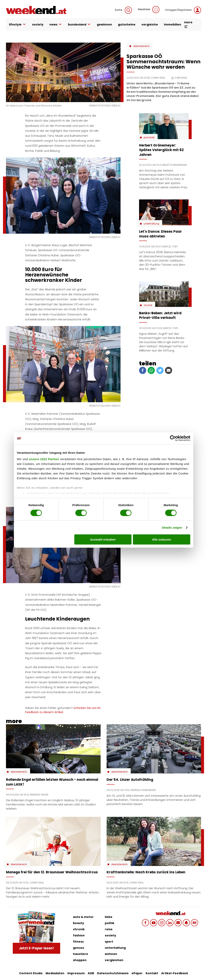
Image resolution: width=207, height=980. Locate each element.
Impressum (76, 973)
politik (110, 923)
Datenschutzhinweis (113, 973)
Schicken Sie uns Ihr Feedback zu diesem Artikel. (63, 710)
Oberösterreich (141, 46)
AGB (91, 973)
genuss (78, 948)
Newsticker (149, 10)
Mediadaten (55, 973)
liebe (109, 917)
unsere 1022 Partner (44, 459)
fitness (78, 942)
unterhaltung (115, 948)
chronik (79, 929)
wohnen (111, 954)
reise (109, 929)
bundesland (79, 24)
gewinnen (104, 24)
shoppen (80, 960)
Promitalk (149, 138)
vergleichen (114, 960)
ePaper (137, 973)
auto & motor (83, 917)
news (56, 24)
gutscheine (127, 24)
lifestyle (18, 24)
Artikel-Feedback (175, 973)
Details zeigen (172, 528)
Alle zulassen (161, 539)
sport (109, 942)
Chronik (148, 305)
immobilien (173, 24)
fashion (79, 935)
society (38, 24)
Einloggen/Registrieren (183, 10)
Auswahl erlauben (103, 539)
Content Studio (31, 973)
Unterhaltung (151, 224)
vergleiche (150, 24)
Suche (123, 10)
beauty (78, 923)
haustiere (80, 954)
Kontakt (152, 973)
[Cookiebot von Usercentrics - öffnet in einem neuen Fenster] (173, 438)
